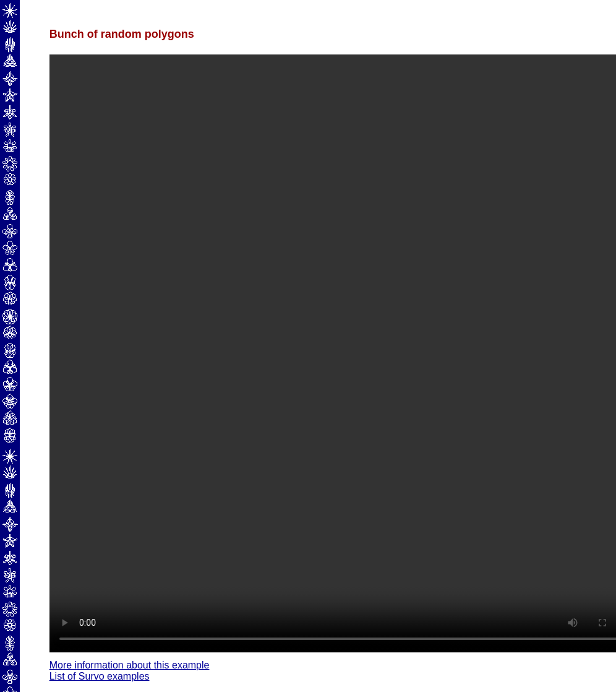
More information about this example (130, 665)
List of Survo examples (100, 676)
